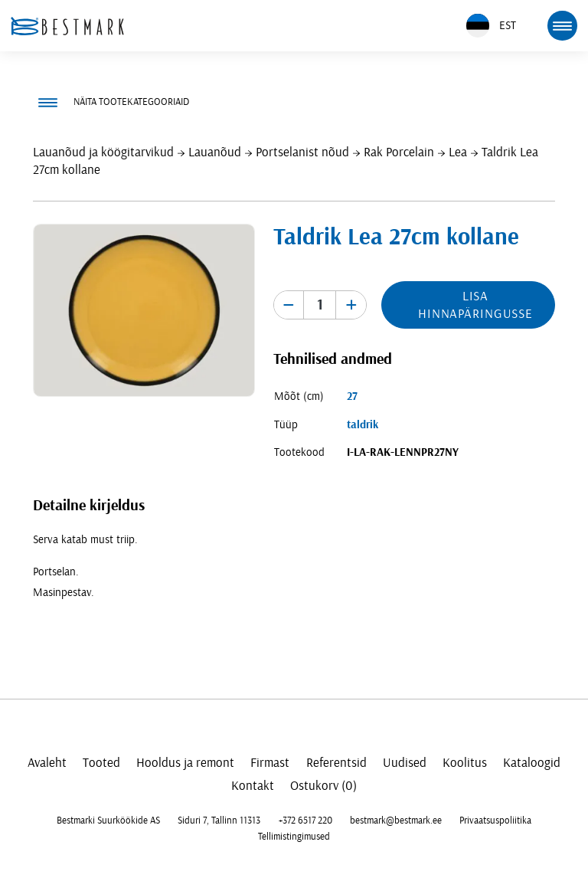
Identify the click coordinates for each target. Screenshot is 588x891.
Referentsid (336, 763)
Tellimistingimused (294, 837)
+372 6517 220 (305, 821)
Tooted (101, 763)
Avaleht (47, 763)
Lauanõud (215, 152)
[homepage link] (67, 26)
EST (491, 26)
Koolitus (465, 763)
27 (352, 396)
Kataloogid (532, 763)
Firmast (270, 763)
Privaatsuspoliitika (495, 821)
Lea (458, 152)
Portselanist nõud (302, 152)
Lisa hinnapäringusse (475, 305)
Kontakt (253, 786)
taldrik (363, 425)
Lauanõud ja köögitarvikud (103, 152)
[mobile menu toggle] (562, 25)
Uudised (405, 763)
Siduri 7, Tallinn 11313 (219, 821)
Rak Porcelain (399, 152)
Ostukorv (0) (323, 786)
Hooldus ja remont (185, 763)
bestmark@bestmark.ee (396, 821)
